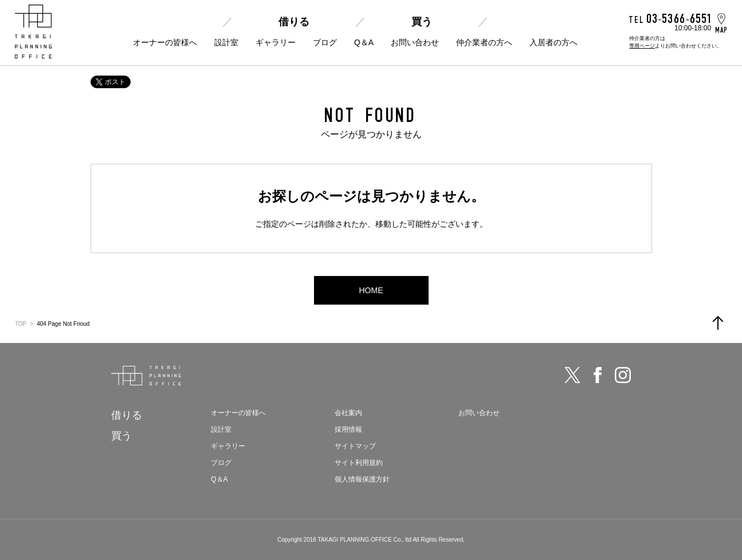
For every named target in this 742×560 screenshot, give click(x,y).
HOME (371, 290)
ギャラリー (276, 42)
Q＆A (364, 42)
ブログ (325, 42)
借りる (294, 22)
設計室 (226, 42)
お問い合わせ (415, 42)
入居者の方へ (553, 42)
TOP (21, 324)
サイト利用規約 (359, 463)
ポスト (111, 82)
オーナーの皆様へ (165, 42)
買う (422, 22)
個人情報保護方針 (362, 479)
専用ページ (642, 46)
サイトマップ (355, 446)
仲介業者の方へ (484, 42)
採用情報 (348, 429)
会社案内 (348, 413)
